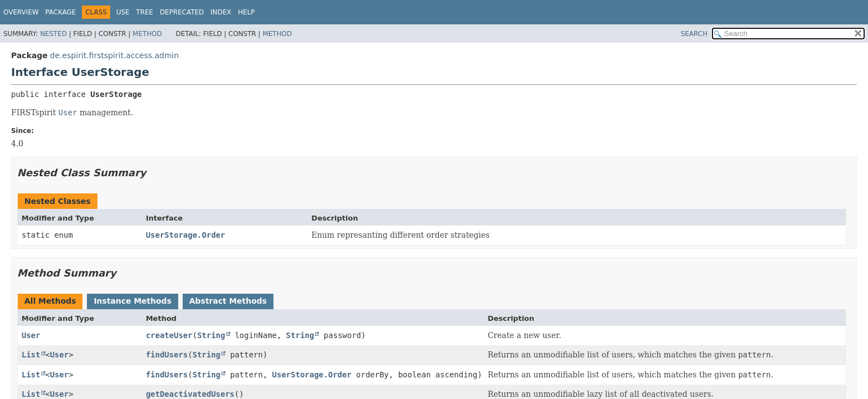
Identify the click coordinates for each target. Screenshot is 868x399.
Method (148, 34)
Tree (145, 12)
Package (61, 12)
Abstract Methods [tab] (228, 301)
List (31, 355)
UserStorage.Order (185, 235)
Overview (21, 12)
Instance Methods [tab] (132, 301)
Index (221, 12)
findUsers (167, 355)
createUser (169, 335)
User (31, 335)
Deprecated (182, 12)
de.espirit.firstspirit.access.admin (114, 55)
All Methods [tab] (50, 301)
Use (123, 12)
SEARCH (694, 34)
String (211, 335)
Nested (53, 34)
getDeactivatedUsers (190, 394)
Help (247, 12)
